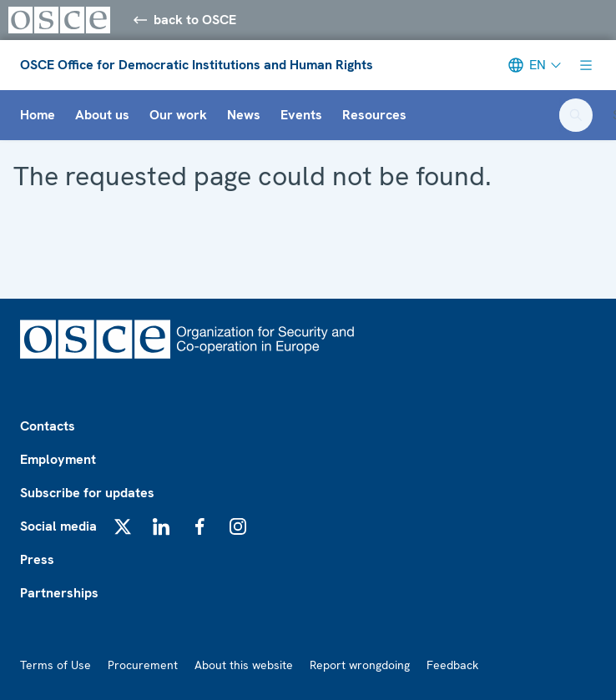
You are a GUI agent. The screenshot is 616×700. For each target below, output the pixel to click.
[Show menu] (586, 65)
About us (102, 115)
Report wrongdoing (360, 665)
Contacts (48, 426)
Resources (374, 115)
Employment (58, 459)
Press (37, 559)
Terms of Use (56, 665)
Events (301, 115)
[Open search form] (576, 115)
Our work (178, 115)
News (244, 115)
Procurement (143, 665)
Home (38, 115)
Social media (58, 526)
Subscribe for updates (87, 493)
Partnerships (59, 593)
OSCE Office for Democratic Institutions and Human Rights (197, 65)
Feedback (452, 665)
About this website (244, 665)
